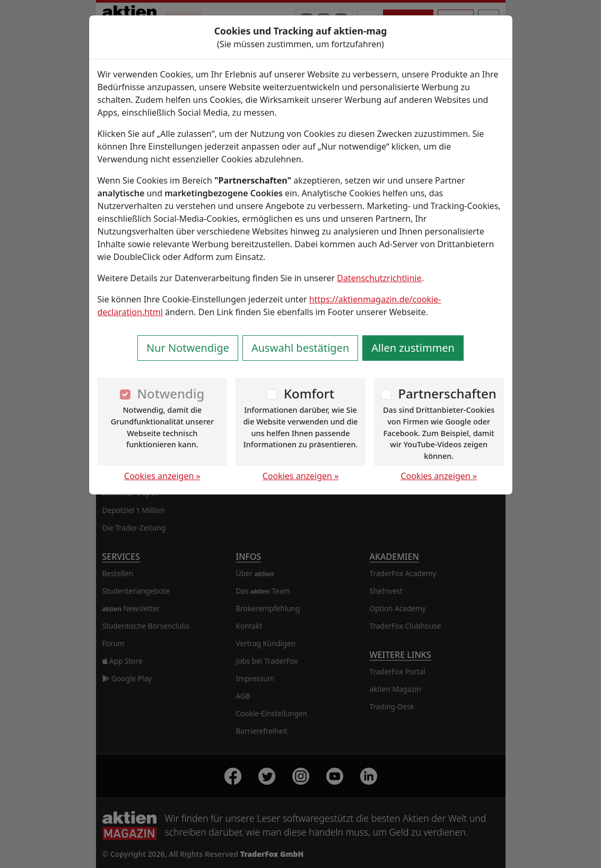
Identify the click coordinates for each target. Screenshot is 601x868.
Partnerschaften (447, 393)
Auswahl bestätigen (300, 348)
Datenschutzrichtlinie (379, 278)
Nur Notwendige (188, 348)
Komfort (309, 393)
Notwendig (171, 393)
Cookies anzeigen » (162, 476)
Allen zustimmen (413, 348)
